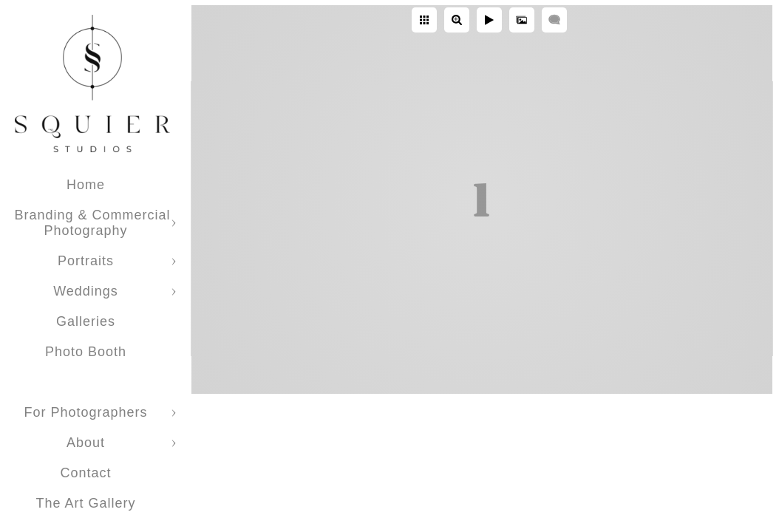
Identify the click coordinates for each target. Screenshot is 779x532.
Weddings (86, 291)
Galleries (86, 321)
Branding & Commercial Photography (92, 223)
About (86, 443)
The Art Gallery (85, 503)
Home (86, 185)
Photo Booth (86, 352)
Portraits (86, 261)
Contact (85, 473)
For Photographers (85, 412)
